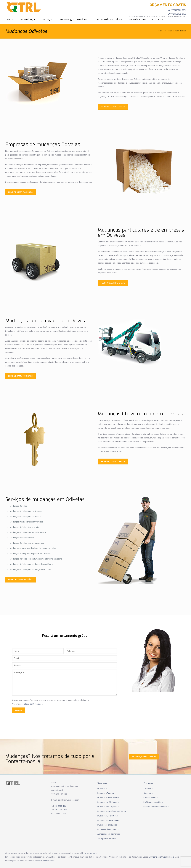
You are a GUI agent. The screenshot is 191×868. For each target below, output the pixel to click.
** (177, 14)
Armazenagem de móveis (109, 834)
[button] (6, 862)
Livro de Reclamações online (156, 807)
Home (160, 31)
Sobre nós (148, 789)
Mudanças (102, 789)
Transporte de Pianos (107, 838)
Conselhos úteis (150, 798)
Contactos (148, 793)
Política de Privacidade (33, 704)
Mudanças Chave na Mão (108, 798)
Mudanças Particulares (107, 825)
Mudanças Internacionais (108, 820)
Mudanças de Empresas (108, 807)
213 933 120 (61, 806)
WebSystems (91, 853)
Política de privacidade (153, 802)
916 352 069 (62, 810)
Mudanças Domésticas (108, 816)
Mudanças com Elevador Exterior (112, 811)
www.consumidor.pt (46, 861)
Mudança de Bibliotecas (108, 802)
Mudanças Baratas (106, 793)
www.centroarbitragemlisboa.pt (161, 857)
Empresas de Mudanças (108, 829)
